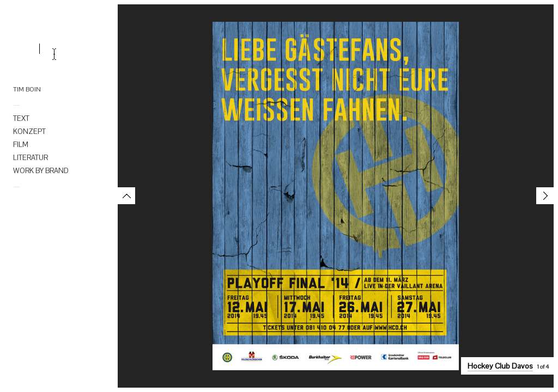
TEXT (21, 118)
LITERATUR (31, 158)
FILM (21, 145)
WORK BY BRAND (41, 171)
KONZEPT (29, 131)
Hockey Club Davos (500, 366)
